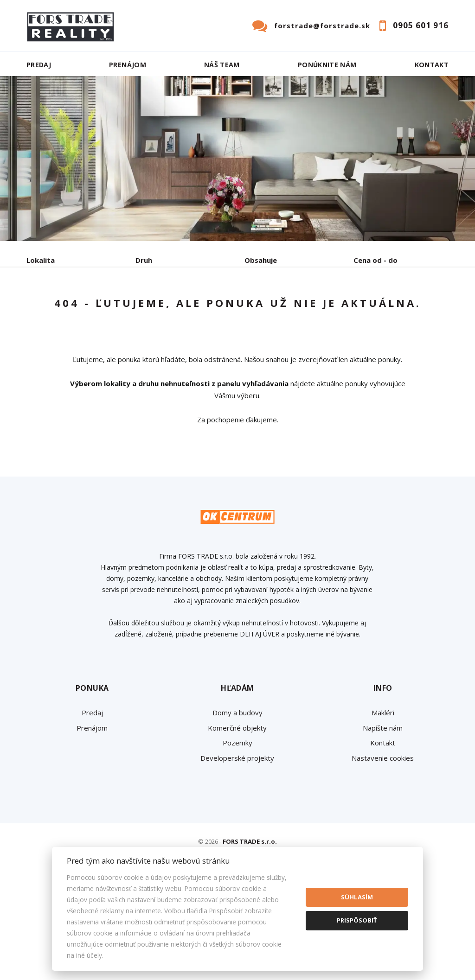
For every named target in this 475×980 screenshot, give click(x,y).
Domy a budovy (237, 802)
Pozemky (237, 832)
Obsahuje (261, 260)
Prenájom (128, 65)
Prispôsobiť (357, 920)
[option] (237, 159)
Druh (144, 260)
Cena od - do (376, 260)
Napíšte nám (383, 817)
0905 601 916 (421, 25)
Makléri (383, 802)
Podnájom (61, 331)
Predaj (39, 65)
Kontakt (432, 65)
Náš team (222, 65)
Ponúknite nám (327, 65)
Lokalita (41, 260)
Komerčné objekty (237, 817)
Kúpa (166, 309)
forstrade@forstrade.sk (322, 25)
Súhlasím (357, 897)
